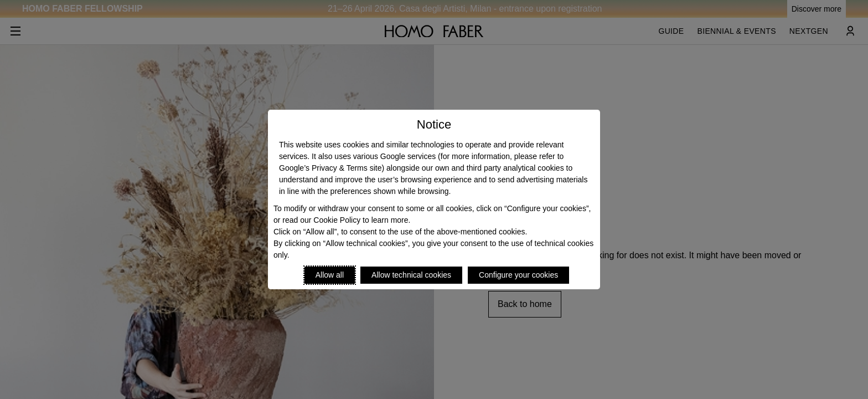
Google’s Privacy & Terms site (330, 168)
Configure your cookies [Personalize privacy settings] (518, 275)
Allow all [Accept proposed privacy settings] (330, 275)
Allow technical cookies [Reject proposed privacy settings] (411, 275)
